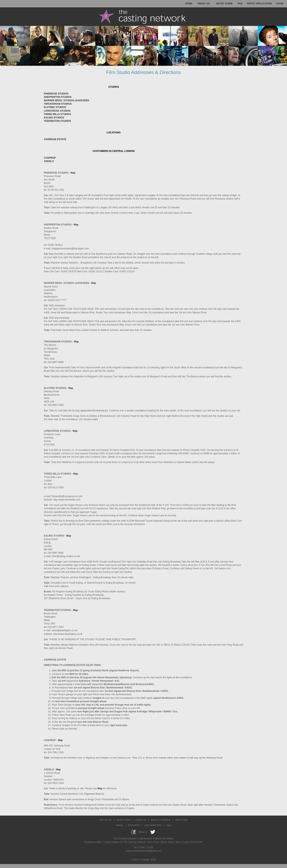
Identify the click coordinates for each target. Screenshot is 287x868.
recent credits (123, 820)
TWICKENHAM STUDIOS (58, 104)
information (134, 825)
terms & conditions (161, 820)
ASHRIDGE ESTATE (55, 139)
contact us (141, 820)
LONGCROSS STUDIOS (57, 111)
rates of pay (181, 820)
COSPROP (50, 158)
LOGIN (280, 4)
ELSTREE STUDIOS (55, 107)
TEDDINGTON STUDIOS (57, 121)
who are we (106, 820)
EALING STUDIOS (54, 118)
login (169, 825)
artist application (153, 825)
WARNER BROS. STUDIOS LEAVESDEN (66, 100)
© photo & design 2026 (143, 860)
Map (73, 173)
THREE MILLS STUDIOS (57, 114)
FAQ (240, 4)
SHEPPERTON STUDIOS (58, 97)
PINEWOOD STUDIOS (56, 94)
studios (120, 825)
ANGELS (49, 161)
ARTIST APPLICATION (259, 4)
